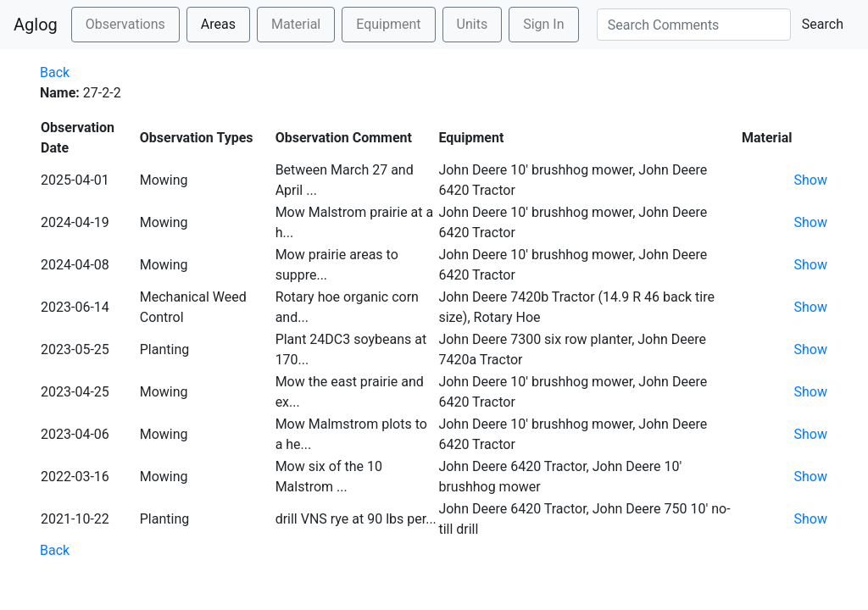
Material (296, 24)
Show (811, 180)
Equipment (388, 24)
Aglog (36, 25)
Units (473, 24)
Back (55, 72)
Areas (218, 24)
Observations (125, 24)
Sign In (543, 24)
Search (823, 24)
